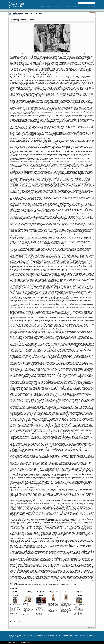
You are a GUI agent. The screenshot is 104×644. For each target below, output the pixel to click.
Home (42, 6)
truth (95, 630)
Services (76, 6)
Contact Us (91, 6)
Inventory (48, 6)
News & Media (58, 6)
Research (68, 6)
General (20, 22)
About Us (84, 6)
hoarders (92, 630)
